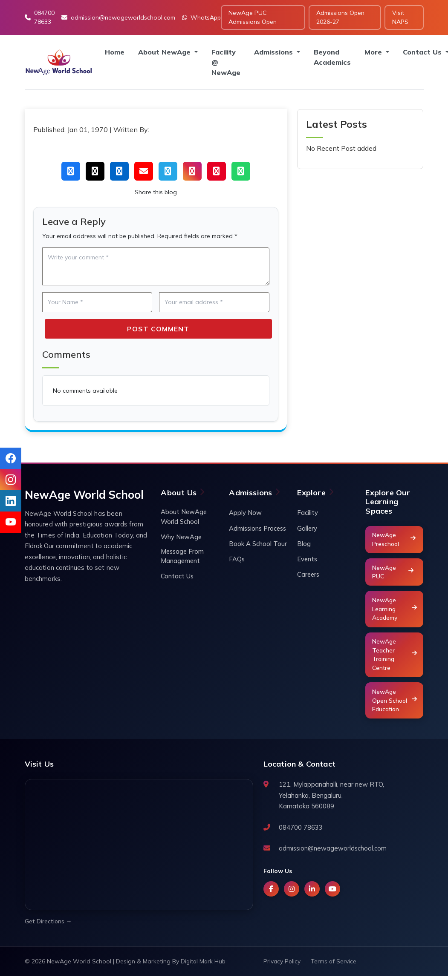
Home (115, 52)
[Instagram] (292, 893)
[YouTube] (332, 893)
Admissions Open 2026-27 (340, 17)
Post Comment (158, 329)
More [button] (374, 52)
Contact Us (177, 577)
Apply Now (245, 513)
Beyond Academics (332, 57)
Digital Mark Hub (204, 965)
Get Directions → (48, 925)
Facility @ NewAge (226, 62)
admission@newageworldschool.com (118, 17)
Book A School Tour (258, 544)
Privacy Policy (282, 965)
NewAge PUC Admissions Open (253, 17)
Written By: (131, 129)
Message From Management (183, 557)
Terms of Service (335, 965)
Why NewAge (182, 537)
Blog (304, 544)
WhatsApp (201, 17)
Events (307, 559)
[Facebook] (271, 893)
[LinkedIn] (312, 893)
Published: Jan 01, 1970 (71, 129)
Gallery (307, 528)
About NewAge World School (184, 517)
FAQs (237, 559)
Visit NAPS (400, 17)
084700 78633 (40, 17)
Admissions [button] (275, 52)
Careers (309, 575)
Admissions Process (258, 528)
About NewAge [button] (165, 52)
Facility (308, 513)
